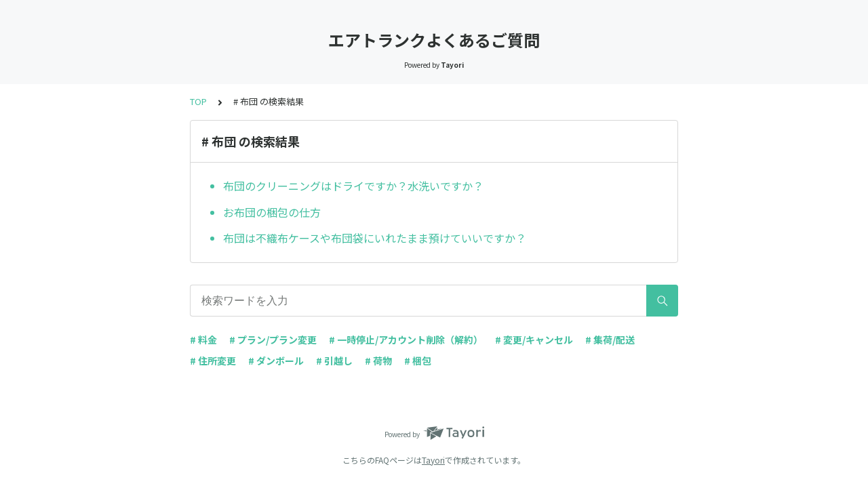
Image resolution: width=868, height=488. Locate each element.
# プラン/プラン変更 (273, 340)
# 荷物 (378, 361)
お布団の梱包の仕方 (272, 212)
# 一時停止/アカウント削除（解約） (406, 340)
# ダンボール (276, 361)
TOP (198, 101)
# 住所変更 (213, 361)
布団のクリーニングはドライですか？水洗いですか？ (353, 186)
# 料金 (203, 340)
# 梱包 (418, 361)
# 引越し (334, 361)
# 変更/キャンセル (534, 340)
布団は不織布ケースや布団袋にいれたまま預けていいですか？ (375, 238)
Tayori (433, 460)
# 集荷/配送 (610, 340)
